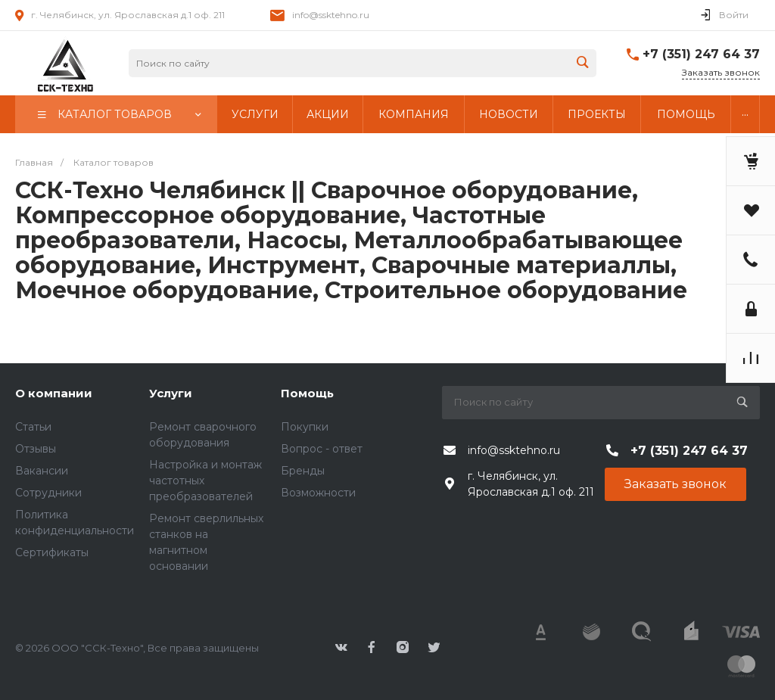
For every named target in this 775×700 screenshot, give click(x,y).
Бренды (303, 471)
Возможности (318, 493)
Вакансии (42, 471)
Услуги (171, 393)
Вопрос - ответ (322, 449)
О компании (54, 393)
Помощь (307, 393)
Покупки (305, 427)
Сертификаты (52, 552)
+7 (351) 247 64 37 (701, 54)
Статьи (33, 427)
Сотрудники (48, 493)
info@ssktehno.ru (331, 15)
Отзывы (36, 449)
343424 (64, 64)
